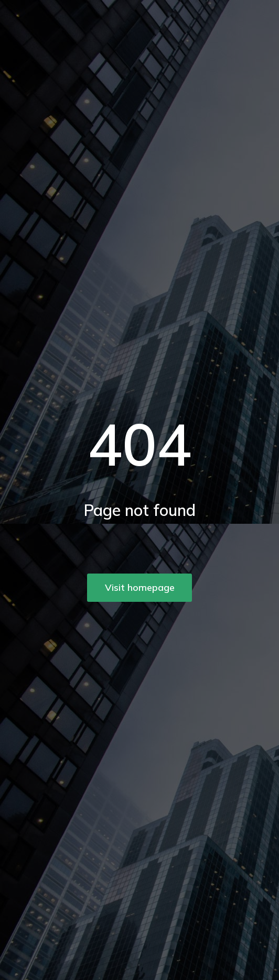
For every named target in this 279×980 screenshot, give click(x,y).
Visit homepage (140, 587)
